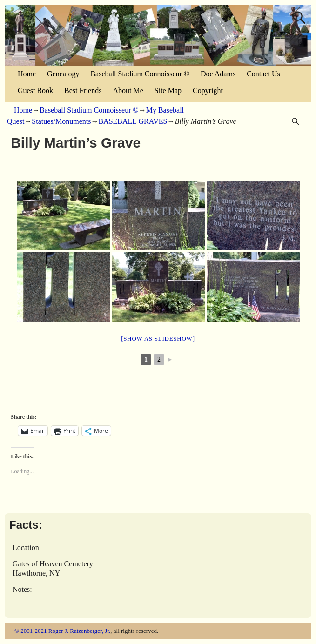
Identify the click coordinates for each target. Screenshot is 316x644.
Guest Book (35, 91)
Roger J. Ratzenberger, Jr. (80, 631)
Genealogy (63, 74)
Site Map (168, 91)
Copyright (208, 91)
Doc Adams (218, 74)
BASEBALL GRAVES (133, 121)
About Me (128, 91)
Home (27, 74)
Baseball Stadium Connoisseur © (140, 74)
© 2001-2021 (30, 631)
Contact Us (263, 74)
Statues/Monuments (61, 121)
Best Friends (83, 91)
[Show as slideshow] (158, 339)
